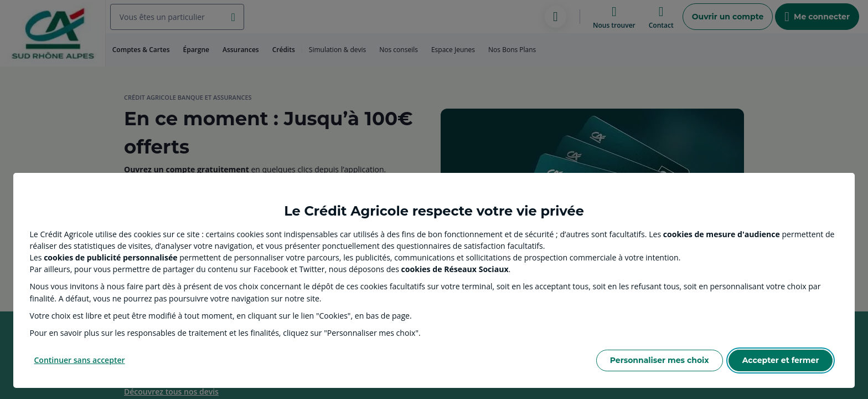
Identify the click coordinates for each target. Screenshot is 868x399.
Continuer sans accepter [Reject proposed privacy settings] (80, 360)
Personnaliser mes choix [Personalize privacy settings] (660, 360)
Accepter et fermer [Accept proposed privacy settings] (781, 360)
